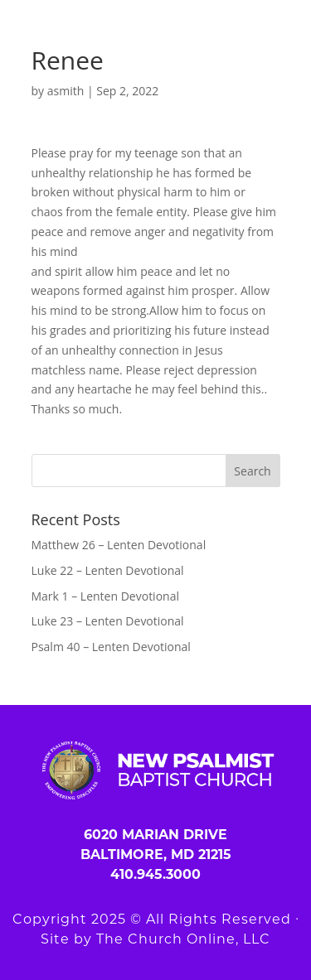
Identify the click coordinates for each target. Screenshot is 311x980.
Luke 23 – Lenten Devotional (108, 621)
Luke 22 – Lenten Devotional (108, 570)
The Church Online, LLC (183, 939)
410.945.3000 (155, 874)
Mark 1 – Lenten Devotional (105, 596)
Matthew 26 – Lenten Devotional (119, 545)
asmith (66, 91)
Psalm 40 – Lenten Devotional (111, 647)
